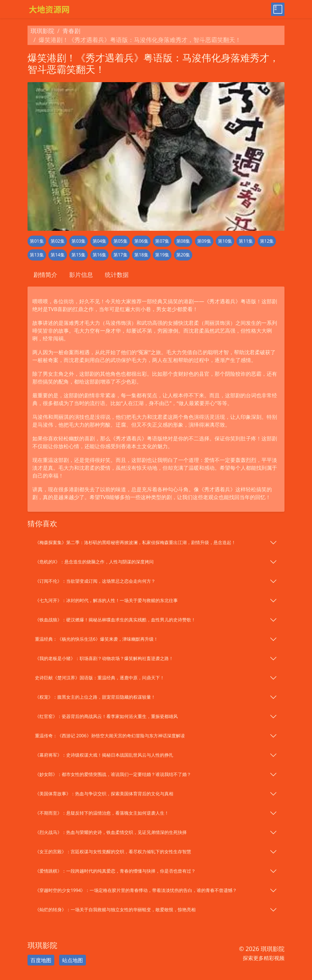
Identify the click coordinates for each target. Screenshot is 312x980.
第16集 (100, 255)
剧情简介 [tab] (45, 275)
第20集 (183, 255)
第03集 (78, 241)
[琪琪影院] (90, 9)
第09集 (204, 241)
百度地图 (41, 960)
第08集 (183, 241)
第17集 (120, 255)
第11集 (246, 241)
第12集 (267, 241)
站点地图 (73, 960)
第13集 (37, 255)
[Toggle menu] (278, 9)
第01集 (37, 241)
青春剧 (71, 31)
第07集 (162, 241)
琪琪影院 (42, 31)
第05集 (120, 241)
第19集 (162, 255)
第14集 (58, 255)
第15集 (78, 255)
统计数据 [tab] (117, 275)
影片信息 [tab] (81, 275)
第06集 (141, 241)
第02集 (58, 241)
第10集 (225, 241)
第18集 (141, 255)
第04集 (100, 241)
